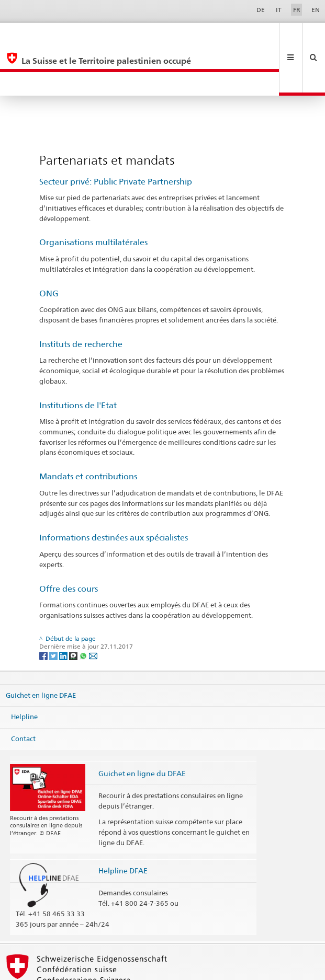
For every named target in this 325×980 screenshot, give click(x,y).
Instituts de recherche (81, 297)
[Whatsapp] (84, 608)
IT (279, 10)
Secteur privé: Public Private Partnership (116, 134)
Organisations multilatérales (93, 195)
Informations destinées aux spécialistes (114, 490)
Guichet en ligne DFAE (41, 648)
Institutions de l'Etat (78, 358)
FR (297, 10)
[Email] (93, 608)
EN (316, 10)
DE (261, 10)
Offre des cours (69, 541)
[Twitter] (54, 608)
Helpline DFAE (123, 823)
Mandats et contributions (88, 429)
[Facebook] (44, 608)
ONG (49, 246)
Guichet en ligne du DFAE (142, 726)
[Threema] (74, 608)
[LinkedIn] (64, 608)
